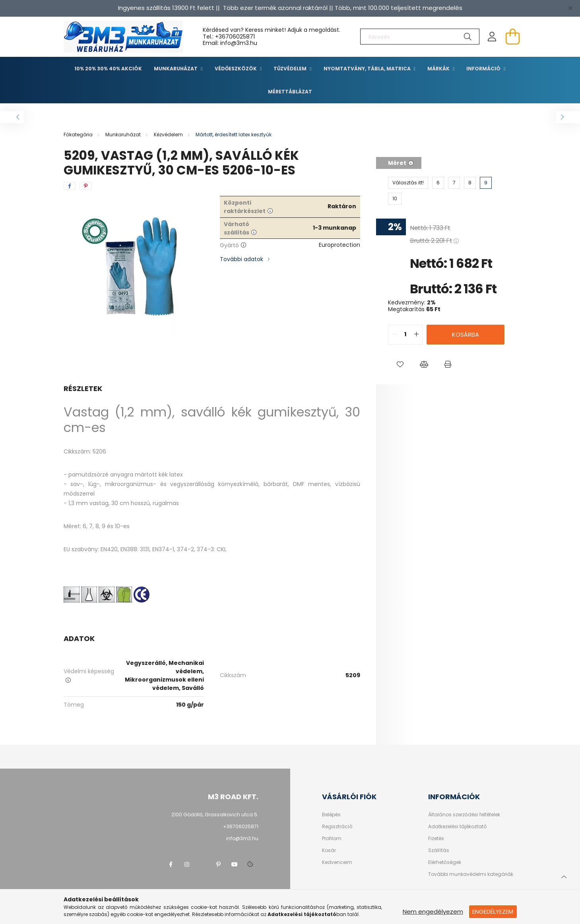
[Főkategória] (79, 135)
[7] (454, 183)
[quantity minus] (394, 335)
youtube (235, 864)
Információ (484, 69)
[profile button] (492, 37)
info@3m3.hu (242, 838)
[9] (486, 183)
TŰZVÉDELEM (291, 69)
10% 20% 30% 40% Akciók (108, 69)
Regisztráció (337, 827)
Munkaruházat (176, 69)
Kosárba (466, 334)
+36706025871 (235, 37)
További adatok (242, 259)
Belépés (331, 815)
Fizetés (436, 839)
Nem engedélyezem (433, 911)
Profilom (332, 839)
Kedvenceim (337, 862)
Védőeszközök (236, 69)
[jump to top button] (564, 876)
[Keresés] (420, 37)
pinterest (219, 864)
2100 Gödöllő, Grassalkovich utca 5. (215, 815)
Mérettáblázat (290, 92)
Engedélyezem (493, 911)
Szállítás (439, 850)
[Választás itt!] (408, 183)
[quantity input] (405, 335)
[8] (470, 183)
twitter (203, 864)
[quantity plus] (416, 335)
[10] (395, 199)
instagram (187, 864)
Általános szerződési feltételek (464, 815)
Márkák (439, 69)
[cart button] (513, 37)
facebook (171, 864)
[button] (400, 364)
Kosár (329, 850)
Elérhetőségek (445, 862)
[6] (438, 183)
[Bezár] (570, 8)
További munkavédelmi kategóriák (471, 874)
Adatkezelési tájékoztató (457, 827)
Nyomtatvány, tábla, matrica (368, 69)
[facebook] (70, 186)
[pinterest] (86, 186)
